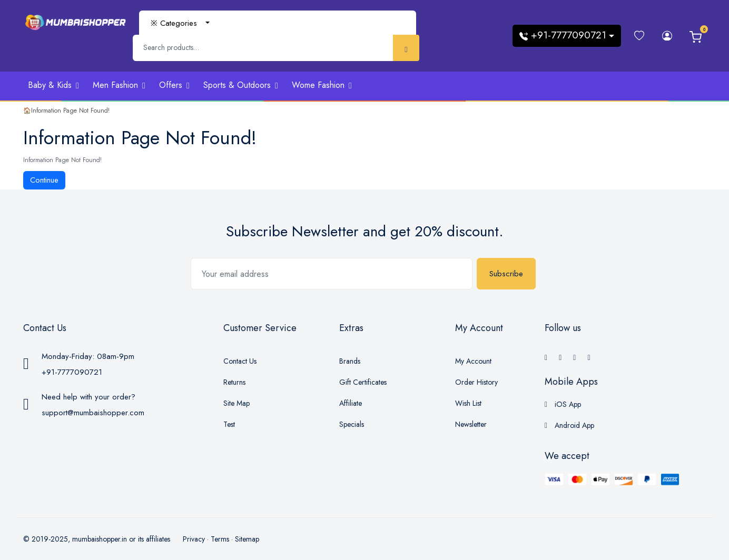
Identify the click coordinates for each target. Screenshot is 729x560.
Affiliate (351, 403)
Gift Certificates (363, 382)
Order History (476, 382)
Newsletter (471, 424)
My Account (473, 361)
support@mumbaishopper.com (93, 413)
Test (229, 424)
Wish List (468, 403)
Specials (352, 424)
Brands (350, 361)
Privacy (194, 539)
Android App (569, 425)
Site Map (237, 403)
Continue (44, 180)
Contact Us (240, 361)
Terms (220, 539)
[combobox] (180, 23)
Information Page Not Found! (70, 111)
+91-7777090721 (72, 372)
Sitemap (247, 539)
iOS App (563, 404)
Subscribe (506, 274)
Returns (234, 382)
